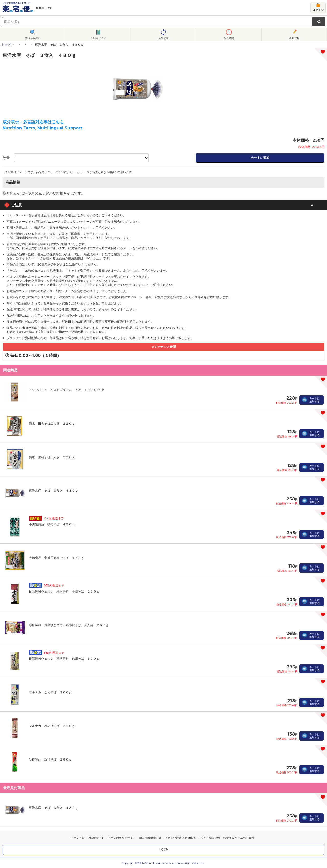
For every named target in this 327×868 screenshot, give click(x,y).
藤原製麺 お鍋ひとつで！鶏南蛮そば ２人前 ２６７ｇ (69, 625)
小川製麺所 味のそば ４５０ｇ (52, 524)
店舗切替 (163, 38)
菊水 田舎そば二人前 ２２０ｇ (52, 423)
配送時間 (229, 38)
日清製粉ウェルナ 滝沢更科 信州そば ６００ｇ (64, 659)
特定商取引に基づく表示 (239, 838)
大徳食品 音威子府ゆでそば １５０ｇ (56, 558)
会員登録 (294, 38)
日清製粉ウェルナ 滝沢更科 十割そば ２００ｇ (64, 591)
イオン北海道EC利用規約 (181, 838)
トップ (6, 45)
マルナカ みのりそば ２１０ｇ (52, 726)
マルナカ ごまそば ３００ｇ (50, 692)
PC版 (164, 850)
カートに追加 (260, 158)
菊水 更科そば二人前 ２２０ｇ (52, 457)
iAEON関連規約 (210, 838)
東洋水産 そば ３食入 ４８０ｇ (53, 491)
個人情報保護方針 (150, 838)
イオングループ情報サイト (87, 838)
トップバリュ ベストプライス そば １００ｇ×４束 (67, 390)
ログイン (318, 10)
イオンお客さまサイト (122, 838)
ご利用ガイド (98, 38)
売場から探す (33, 38)
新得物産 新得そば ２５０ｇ (50, 759)
